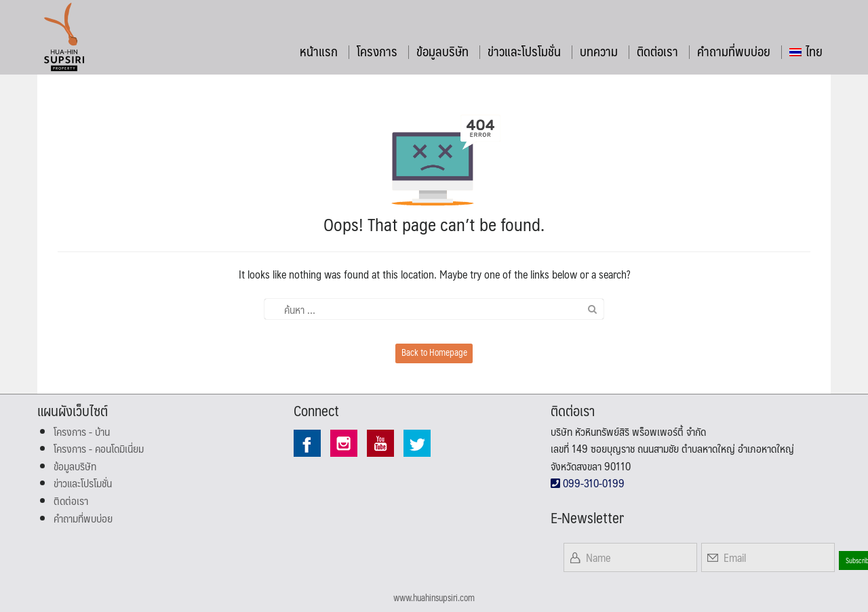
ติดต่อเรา (657, 51)
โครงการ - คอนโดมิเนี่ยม (99, 448)
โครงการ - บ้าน (82, 431)
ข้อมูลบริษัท (442, 51)
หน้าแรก (319, 51)
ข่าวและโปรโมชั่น (524, 51)
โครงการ (377, 51)
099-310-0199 (588, 483)
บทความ (599, 51)
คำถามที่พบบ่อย (734, 51)
